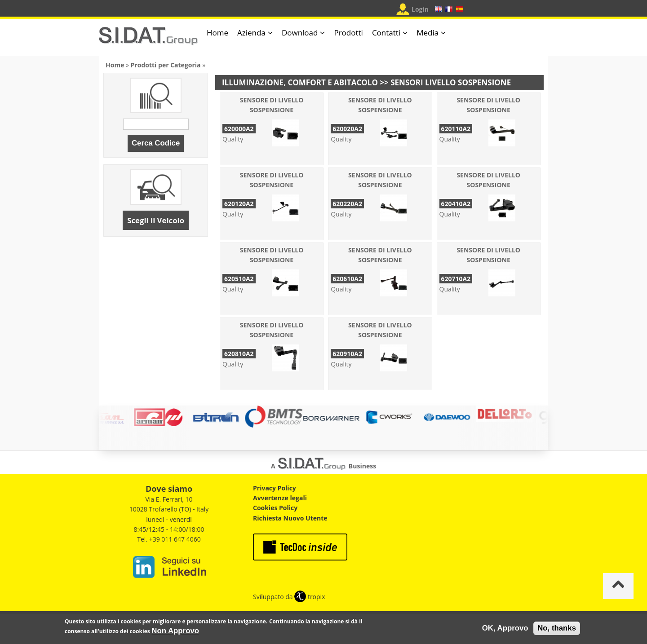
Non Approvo (175, 631)
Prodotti (348, 33)
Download (300, 33)
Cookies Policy (275, 508)
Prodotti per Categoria (166, 65)
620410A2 (456, 204)
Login (420, 9)
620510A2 (239, 279)
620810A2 (239, 354)
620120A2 (239, 204)
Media (428, 33)
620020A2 (347, 129)
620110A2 (456, 129)
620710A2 (456, 279)
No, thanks (557, 628)
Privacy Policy (275, 488)
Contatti (386, 33)
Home (217, 33)
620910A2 (347, 354)
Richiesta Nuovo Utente (290, 518)
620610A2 (347, 279)
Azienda (251, 33)
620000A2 (239, 129)
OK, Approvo (505, 628)
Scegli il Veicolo (156, 220)
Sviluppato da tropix (289, 597)
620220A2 (347, 204)
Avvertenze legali (280, 498)
